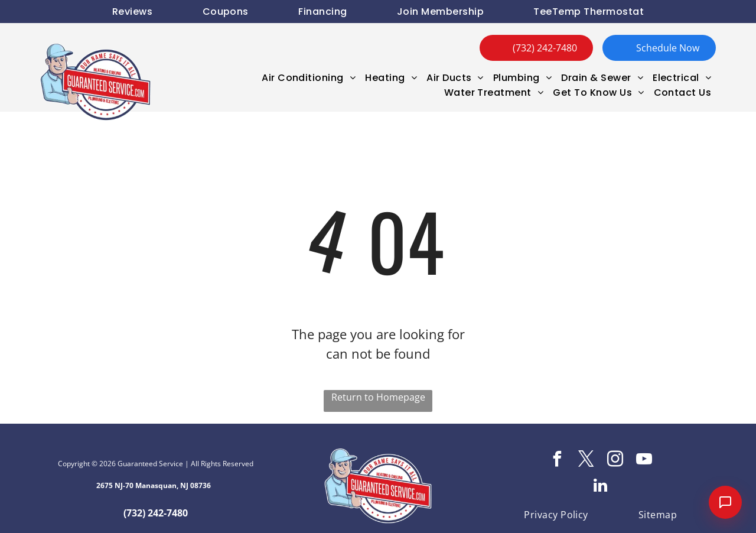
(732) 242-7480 (156, 513)
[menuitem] (132, 12)
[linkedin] (601, 487)
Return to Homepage (378, 397)
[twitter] (586, 461)
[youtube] (644, 461)
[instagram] (615, 461)
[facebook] (557, 461)
